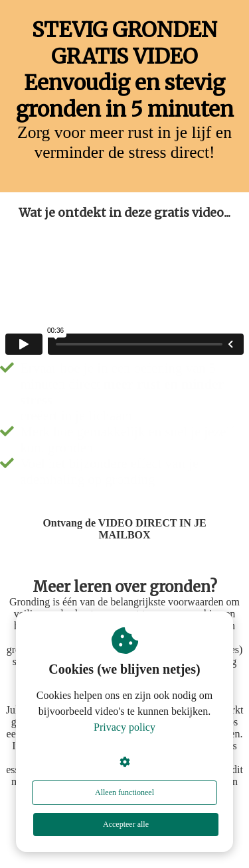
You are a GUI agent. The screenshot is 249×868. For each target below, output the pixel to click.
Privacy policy (124, 727)
